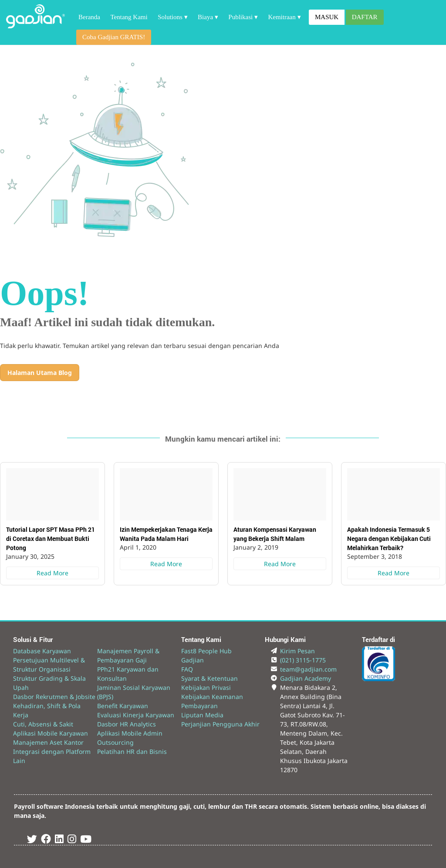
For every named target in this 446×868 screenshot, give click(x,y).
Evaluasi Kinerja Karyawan (136, 715)
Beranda (89, 17)
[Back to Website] (35, 26)
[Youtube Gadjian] (86, 840)
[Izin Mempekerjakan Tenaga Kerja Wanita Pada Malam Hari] (166, 494)
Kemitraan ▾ (284, 17)
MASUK (327, 17)
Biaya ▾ (208, 17)
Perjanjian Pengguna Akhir (220, 724)
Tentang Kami (129, 17)
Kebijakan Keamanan (212, 697)
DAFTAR (365, 17)
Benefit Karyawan (123, 706)
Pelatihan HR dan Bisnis (132, 751)
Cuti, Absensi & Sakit (43, 724)
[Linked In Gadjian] (59, 840)
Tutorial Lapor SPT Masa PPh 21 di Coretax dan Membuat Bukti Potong (51, 539)
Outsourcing (115, 742)
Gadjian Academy (306, 678)
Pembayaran (199, 706)
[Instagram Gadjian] (72, 840)
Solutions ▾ (172, 17)
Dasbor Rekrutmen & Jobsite (54, 697)
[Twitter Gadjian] (32, 840)
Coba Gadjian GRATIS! (114, 37)
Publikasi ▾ (243, 17)
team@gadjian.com (308, 669)
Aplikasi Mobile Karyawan (51, 733)
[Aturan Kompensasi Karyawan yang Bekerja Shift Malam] (280, 494)
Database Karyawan (42, 651)
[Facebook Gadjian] (46, 840)
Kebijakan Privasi (206, 687)
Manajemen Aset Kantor (48, 742)
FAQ (187, 669)
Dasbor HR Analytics (127, 724)
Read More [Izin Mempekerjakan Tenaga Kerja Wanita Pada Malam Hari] (166, 564)
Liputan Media (202, 715)
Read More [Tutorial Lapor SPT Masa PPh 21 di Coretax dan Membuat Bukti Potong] (52, 573)
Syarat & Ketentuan (209, 678)
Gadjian (193, 660)
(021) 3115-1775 (303, 660)
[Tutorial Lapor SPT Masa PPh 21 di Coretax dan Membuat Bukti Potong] (52, 494)
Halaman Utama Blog (40, 373)
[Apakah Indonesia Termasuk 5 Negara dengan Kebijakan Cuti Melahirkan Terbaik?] (394, 494)
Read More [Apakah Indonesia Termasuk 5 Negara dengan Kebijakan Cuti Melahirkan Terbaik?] (394, 573)
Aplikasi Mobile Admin (130, 733)
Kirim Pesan (297, 651)
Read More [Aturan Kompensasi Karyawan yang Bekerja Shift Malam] (280, 564)
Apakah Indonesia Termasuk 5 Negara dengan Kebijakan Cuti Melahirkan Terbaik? (389, 539)
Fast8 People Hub (206, 651)
